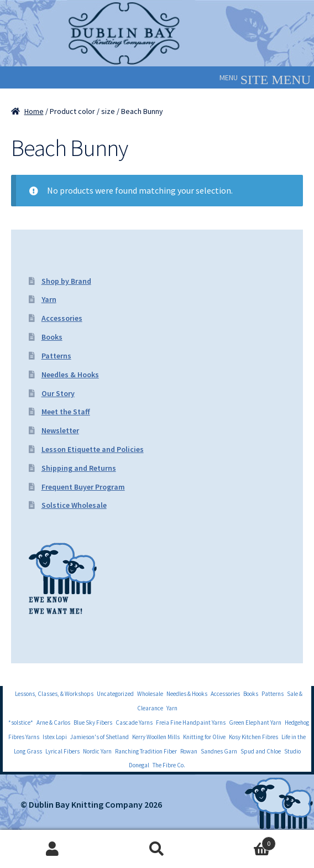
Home (34, 111)
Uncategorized (115, 694)
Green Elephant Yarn (255, 723)
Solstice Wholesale (74, 505)
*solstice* (21, 723)
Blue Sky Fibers (93, 723)
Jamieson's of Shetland (100, 737)
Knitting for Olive (204, 737)
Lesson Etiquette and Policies (93, 449)
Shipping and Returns (79, 468)
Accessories (62, 318)
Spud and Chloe (261, 751)
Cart (243, 841)
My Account (52, 849)
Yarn (49, 299)
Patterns (56, 356)
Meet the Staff (66, 412)
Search (157, 849)
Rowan (189, 751)
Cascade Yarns (134, 723)
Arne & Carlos (53, 723)
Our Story (58, 393)
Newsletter (60, 430)
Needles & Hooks (70, 375)
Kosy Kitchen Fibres (253, 737)
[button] (229, 77)
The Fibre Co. (169, 765)
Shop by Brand (66, 281)
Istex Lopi (55, 737)
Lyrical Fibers (62, 751)
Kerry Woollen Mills (156, 737)
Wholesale (150, 694)
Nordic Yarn (97, 751)
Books (52, 337)
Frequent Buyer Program (83, 487)
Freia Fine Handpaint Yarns (191, 723)
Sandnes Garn (219, 751)
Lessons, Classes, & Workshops (54, 694)
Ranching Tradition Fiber (146, 751)
